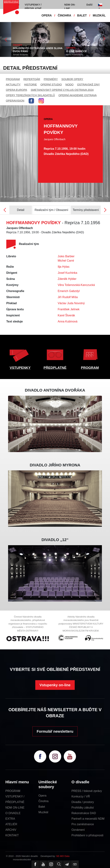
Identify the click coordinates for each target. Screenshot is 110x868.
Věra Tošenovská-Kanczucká (76, 285)
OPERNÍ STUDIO (51, 84)
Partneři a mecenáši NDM (88, 819)
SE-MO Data (63, 856)
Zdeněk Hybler (67, 279)
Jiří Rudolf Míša (68, 297)
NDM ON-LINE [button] (70, 7)
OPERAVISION (15, 101)
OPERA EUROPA (17, 90)
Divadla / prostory (83, 802)
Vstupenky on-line (55, 685)
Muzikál (43, 812)
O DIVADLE (13, 813)
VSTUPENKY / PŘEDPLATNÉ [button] (33, 7)
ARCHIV (11, 830)
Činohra (43, 801)
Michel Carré (66, 261)
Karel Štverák (66, 315)
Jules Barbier (66, 256)
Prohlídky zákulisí (83, 808)
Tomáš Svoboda (58, 55)
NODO (69, 84)
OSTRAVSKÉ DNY (88, 84)
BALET (82, 15)
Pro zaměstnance (83, 824)
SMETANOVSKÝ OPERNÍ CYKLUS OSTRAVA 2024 (62, 90)
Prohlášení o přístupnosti (87, 835)
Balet (42, 807)
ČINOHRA (65, 15)
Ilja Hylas (64, 267)
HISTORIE (31, 84)
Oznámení (78, 830)
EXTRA (10, 819)
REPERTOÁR (32, 79)
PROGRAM (13, 79)
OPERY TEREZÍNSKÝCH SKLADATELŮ (30, 95)
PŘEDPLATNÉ (55, 368)
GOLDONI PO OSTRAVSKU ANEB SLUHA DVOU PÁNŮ (75, 50)
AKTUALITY (13, 84)
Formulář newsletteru (55, 731)
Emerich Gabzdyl (69, 291)
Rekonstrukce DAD (84, 813)
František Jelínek (69, 309)
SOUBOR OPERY (72, 79)
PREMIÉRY (51, 79)
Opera (42, 796)
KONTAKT (12, 835)
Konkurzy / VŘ (81, 796)
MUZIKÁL (99, 15)
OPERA (47, 15)
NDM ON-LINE (15, 808)
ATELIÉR (11, 824)
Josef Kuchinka (68, 273)
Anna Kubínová (68, 321)
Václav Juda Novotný (71, 303)
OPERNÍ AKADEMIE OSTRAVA (78, 95)
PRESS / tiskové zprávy (87, 791)
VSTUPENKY (20, 368)
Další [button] (89, 5)
